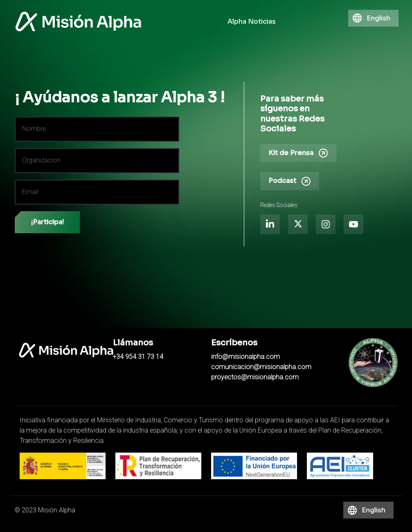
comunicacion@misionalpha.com (261, 367)
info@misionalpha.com (245, 357)
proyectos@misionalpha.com (255, 377)
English (378, 18)
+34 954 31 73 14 (138, 357)
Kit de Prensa (298, 153)
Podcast (290, 181)
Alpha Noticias (252, 21)
